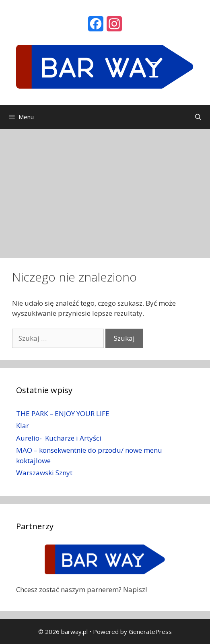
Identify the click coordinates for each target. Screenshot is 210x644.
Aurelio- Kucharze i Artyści (59, 438)
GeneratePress (150, 632)
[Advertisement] (105, 189)
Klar (23, 426)
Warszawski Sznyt (44, 473)
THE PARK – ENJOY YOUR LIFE (63, 413)
